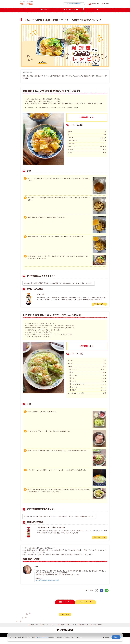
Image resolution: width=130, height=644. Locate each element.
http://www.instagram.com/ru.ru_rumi (50, 581)
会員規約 (62, 631)
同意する (116, 637)
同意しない (106, 637)
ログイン (106, 4)
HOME (25, 10)
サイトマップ (73, 631)
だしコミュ (29, 4)
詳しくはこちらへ (98, 304)
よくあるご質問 (100, 631)
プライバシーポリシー (47, 631)
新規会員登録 (94, 4)
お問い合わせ (86, 631)
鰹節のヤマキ (32, 631)
